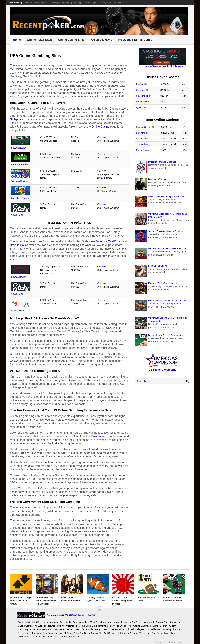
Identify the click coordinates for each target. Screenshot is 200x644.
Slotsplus (16, 119)
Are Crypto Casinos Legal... (86, 3)
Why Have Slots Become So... (115, 3)
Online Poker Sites (39, 40)
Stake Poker (17, 215)
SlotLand (140, 144)
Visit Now (102, 137)
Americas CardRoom (108, 241)
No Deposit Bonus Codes (135, 40)
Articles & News (101, 40)
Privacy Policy (176, 641)
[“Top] (100, 609)
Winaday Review (19, 181)
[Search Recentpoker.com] (162, 381)
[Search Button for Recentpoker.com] (187, 381)
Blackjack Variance (61, 3)
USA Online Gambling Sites (55, 615)
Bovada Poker (19, 245)
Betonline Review (20, 164)
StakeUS (140, 139)
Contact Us (160, 641)
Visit (184, 84)
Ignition (140, 107)
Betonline (141, 90)
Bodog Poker (142, 102)
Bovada (96, 436)
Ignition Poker (18, 310)
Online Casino (101, 127)
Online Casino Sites (71, 40)
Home (17, 40)
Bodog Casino (143, 150)
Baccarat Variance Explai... (36, 3)
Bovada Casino (144, 127)
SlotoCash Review (20, 198)
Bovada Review (19, 148)
